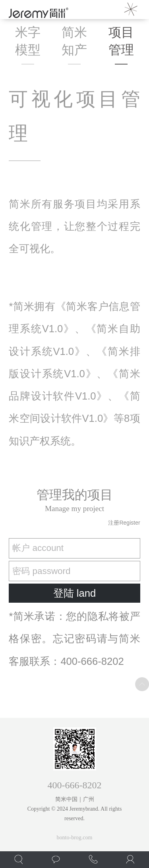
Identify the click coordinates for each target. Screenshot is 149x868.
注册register (124, 523)
